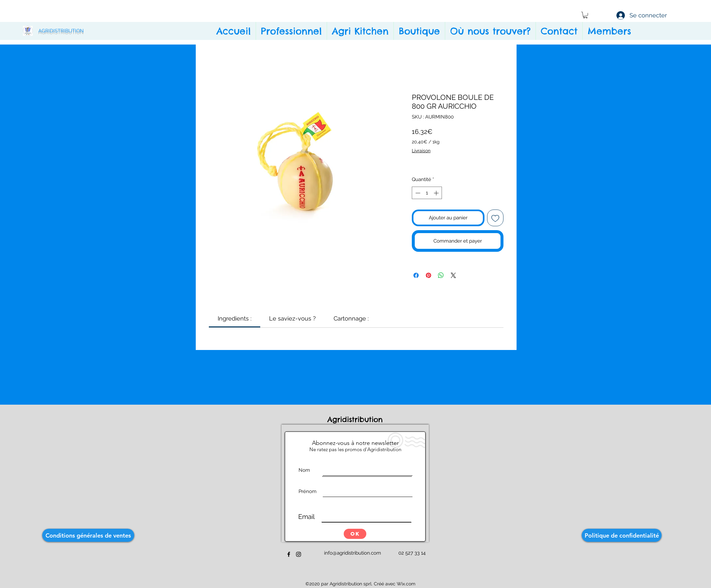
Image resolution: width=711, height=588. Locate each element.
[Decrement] (417, 193)
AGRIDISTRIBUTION (61, 31)
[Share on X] (453, 275)
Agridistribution (356, 419)
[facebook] (289, 554)
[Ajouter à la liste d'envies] (495, 218)
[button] (585, 15)
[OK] (355, 534)
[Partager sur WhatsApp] (441, 275)
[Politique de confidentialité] (622, 535)
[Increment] (437, 193)
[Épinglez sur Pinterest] (428, 275)
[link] (235, 318)
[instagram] (299, 554)
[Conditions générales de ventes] (88, 535)
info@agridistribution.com (353, 553)
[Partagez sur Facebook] (416, 275)
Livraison (421, 151)
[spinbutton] (427, 193)
